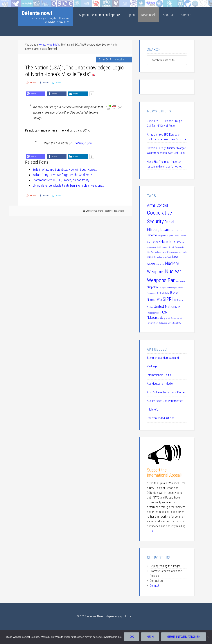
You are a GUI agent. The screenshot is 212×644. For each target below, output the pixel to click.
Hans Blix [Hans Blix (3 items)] (168, 241)
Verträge (152, 366)
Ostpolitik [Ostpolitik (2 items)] (153, 287)
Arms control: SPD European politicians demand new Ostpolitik (167, 137)
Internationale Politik (159, 375)
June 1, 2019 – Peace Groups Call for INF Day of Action (165, 123)
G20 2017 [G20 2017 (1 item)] (156, 242)
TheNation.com (83, 143)
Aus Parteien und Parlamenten (165, 401)
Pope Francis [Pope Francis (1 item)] (177, 288)
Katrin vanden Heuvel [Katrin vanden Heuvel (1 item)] (165, 247)
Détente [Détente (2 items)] (152, 235)
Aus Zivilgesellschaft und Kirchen (167, 392)
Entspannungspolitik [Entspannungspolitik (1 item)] (166, 236)
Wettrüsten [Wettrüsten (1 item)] (163, 323)
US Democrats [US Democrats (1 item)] (174, 318)
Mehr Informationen (184, 637)
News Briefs (97, 211)
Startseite (6, 3)
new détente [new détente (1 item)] (167, 257)
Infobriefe (153, 410)
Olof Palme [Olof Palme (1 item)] (180, 281)
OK (132, 637)
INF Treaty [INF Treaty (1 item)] (180, 242)
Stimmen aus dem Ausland (163, 358)
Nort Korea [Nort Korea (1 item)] (160, 264)
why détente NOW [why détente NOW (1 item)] (175, 323)
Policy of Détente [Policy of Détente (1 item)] (165, 288)
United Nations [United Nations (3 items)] (165, 306)
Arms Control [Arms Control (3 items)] (157, 205)
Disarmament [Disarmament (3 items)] (171, 229)
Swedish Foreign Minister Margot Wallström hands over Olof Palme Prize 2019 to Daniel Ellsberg (167, 151)
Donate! (154, 586)
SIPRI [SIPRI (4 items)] (168, 299)
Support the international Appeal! (164, 473)
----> (151, 531)
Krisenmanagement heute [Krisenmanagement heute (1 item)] (177, 252)
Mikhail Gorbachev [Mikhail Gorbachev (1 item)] (154, 257)
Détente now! (37, 13)
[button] (36, 94)
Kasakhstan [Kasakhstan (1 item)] (152, 247)
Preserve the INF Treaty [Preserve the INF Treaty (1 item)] (156, 293)
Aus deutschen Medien (161, 384)
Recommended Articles (114, 211)
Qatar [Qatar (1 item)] (167, 293)
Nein (150, 637)
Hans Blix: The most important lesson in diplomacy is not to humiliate (165, 164)
